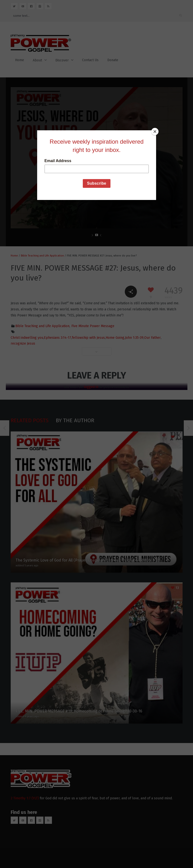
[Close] (155, 132)
